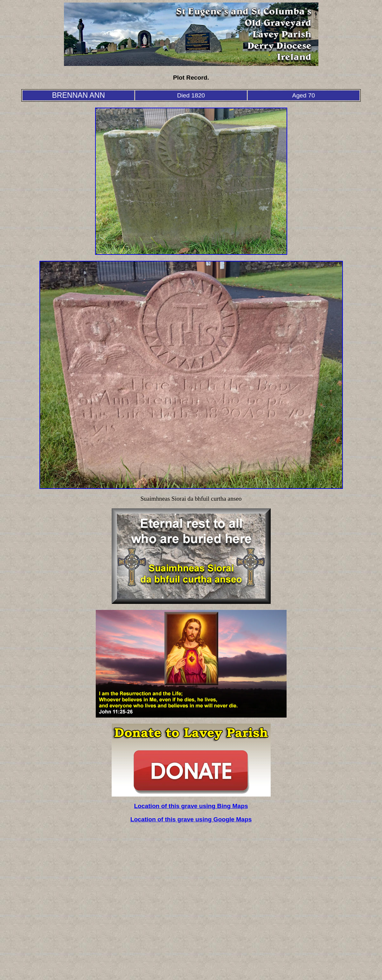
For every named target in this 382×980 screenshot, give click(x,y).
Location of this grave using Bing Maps (191, 806)
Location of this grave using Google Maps (191, 819)
